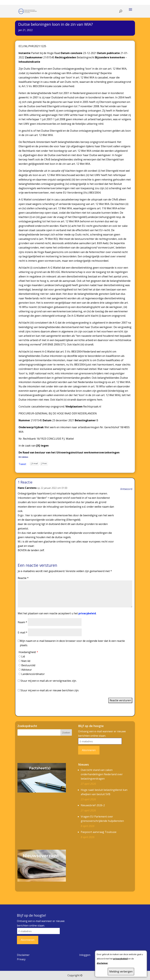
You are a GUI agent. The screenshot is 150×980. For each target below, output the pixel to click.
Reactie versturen (120, 700)
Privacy (21, 959)
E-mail (23, 632)
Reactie (23, 578)
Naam (22, 622)
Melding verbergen (121, 971)
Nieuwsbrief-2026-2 (93, 805)
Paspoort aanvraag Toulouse (99, 832)
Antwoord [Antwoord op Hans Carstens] (126, 489)
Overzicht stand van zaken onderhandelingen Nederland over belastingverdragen (102, 774)
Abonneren (89, 750)
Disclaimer (23, 955)
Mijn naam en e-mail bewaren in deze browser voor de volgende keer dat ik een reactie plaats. (72, 643)
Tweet (22, 464)
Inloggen (85, 955)
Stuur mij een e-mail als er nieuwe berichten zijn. (50, 690)
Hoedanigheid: (28, 652)
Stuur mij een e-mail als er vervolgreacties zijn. (49, 681)
